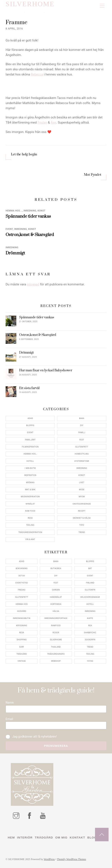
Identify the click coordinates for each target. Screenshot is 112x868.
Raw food (30, 511)
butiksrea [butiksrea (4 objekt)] (56, 568)
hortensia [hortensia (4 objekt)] (56, 604)
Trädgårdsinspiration (30, 532)
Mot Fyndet (93, 175)
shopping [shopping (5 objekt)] (22, 640)
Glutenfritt (82, 447)
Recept (82, 511)
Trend (82, 532)
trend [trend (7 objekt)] (90, 647)
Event (9, 229)
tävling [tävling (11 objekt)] (90, 654)
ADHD (30, 418)
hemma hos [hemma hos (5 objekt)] (22, 604)
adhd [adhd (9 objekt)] (22, 561)
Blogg (93, 838)
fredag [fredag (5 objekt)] (22, 590)
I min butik (30, 468)
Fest (82, 440)
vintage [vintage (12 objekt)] (22, 661)
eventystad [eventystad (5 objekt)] (22, 583)
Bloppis (30, 425)
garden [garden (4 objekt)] (56, 590)
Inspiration (30, 475)
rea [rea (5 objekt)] (90, 626)
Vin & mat (30, 539)
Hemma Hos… (30, 454)
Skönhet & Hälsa (82, 518)
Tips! (82, 525)
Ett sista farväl (29, 388)
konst (41, 211)
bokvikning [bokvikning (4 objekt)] (22, 568)
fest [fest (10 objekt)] (56, 583)
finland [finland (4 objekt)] (90, 583)
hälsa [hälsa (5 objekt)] (56, 611)
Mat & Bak (30, 490)
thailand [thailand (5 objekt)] (56, 647)
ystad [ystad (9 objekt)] (90, 661)
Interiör (25, 838)
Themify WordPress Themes (72, 859)
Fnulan (42, 123)
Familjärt (30, 440)
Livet (82, 483)
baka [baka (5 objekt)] (56, 561)
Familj (82, 433)
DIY (82, 425)
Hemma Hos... (14, 211)
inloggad (33, 284)
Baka (82, 418)
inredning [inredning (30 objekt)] (90, 611)
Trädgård (44, 838)
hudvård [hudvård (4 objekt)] (22, 611)
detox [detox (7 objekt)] (22, 576)
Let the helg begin (24, 154)
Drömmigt (15, 253)
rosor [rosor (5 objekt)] (56, 633)
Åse (53, 123)
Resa (30, 518)
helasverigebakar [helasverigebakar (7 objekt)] (90, 597)
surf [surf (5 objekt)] (22, 647)
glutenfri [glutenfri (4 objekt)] (90, 590)
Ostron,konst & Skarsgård (30, 235)
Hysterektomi (82, 461)
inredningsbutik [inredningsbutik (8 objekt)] (22, 618)
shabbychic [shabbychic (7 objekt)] (90, 633)
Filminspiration (30, 447)
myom (82, 497)
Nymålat (30, 504)
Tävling (30, 525)
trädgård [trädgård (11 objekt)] (22, 654)
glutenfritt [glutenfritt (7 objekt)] (22, 597)
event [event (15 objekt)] (90, 576)
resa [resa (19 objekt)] (22, 633)
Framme (17, 23)
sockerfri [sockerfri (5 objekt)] (90, 640)
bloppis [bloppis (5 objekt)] (90, 561)
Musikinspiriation (30, 497)
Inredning (30, 211)
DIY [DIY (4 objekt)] (56, 576)
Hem (11, 838)
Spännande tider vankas (28, 216)
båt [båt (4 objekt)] (90, 568)
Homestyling (82, 454)
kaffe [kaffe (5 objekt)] (90, 618)
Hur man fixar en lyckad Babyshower (46, 371)
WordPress (49, 859)
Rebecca (37, 74)
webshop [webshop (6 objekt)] (56, 661)
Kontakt (77, 838)
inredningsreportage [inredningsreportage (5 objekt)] (56, 618)
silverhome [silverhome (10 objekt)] (56, 640)
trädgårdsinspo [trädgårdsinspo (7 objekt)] (56, 654)
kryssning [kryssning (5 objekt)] (22, 626)
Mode (82, 490)
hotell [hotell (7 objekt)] (90, 604)
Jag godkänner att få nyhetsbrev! (31, 737)
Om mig (61, 838)
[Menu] (102, 6)
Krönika (30, 483)
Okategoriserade (82, 504)
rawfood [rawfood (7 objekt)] (56, 626)
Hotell (30, 461)
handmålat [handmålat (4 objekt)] (56, 597)
